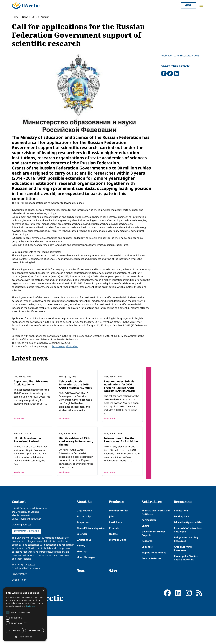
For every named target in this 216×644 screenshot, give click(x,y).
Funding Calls (182, 555)
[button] (25, 637)
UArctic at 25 (84, 578)
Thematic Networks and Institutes (156, 551)
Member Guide (118, 578)
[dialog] (25, 614)
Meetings (82, 590)
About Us (85, 540)
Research (147, 579)
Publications (181, 549)
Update (113, 572)
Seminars (147, 585)
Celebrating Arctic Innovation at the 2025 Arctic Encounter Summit (75, 404)
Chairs (145, 564)
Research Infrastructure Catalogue (188, 568)
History (81, 584)
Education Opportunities (188, 561)
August (45, 17)
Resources (183, 540)
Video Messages (86, 596)
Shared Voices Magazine (91, 566)
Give (188, 5)
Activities (152, 540)
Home (15, 17)
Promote (114, 566)
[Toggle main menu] (201, 5)
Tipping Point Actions (154, 591)
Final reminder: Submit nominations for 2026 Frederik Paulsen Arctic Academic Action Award (119, 405)
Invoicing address (22, 563)
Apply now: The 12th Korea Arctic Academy (31, 402)
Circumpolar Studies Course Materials (186, 596)
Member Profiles (119, 549)
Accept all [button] (15, 631)
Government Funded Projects (154, 572)
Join (111, 555)
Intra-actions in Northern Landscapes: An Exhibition (121, 478)
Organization (84, 549)
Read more (19, 438)
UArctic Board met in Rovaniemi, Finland (27, 478)
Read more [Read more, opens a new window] (30, 606)
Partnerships (84, 555)
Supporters (83, 561)
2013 (35, 17)
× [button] (43, 591)
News (25, 17)
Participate (116, 561)
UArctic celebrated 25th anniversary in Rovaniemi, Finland (76, 480)
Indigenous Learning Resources (186, 577)
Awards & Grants (151, 597)
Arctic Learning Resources (183, 587)
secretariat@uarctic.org (26, 569)
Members (117, 540)
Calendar (82, 572)
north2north (149, 558)
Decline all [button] (34, 631)
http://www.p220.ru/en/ (65, 346)
